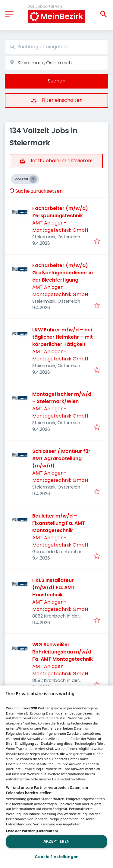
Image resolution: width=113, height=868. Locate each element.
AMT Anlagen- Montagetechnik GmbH (60, 226)
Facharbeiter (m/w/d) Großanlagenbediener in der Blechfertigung (63, 273)
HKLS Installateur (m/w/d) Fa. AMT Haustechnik (53, 587)
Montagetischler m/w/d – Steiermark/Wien (62, 398)
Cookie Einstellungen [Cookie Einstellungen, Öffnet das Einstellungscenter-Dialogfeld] (57, 857)
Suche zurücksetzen (36, 191)
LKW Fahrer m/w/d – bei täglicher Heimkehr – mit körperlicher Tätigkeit (63, 337)
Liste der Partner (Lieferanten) (32, 831)
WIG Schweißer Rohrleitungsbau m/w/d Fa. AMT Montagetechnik (63, 652)
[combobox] (56, 47)
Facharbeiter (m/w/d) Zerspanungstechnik (60, 212)
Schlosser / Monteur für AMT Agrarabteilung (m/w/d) (61, 458)
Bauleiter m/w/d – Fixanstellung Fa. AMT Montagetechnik (59, 523)
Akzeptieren (56, 841)
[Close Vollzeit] (33, 179)
